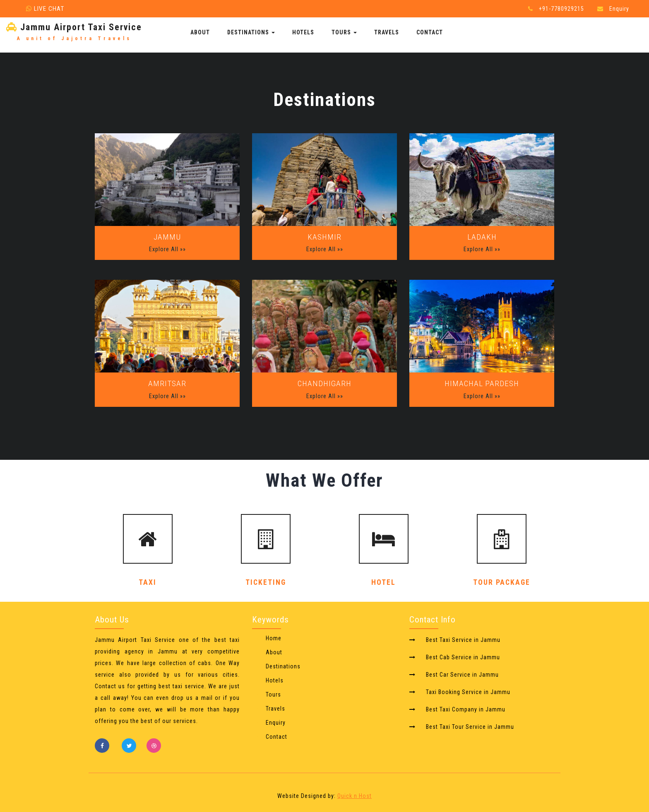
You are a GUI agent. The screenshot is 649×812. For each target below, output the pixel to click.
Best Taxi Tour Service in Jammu (470, 727)
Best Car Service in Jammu (462, 675)
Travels (387, 32)
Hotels (303, 32)
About (200, 32)
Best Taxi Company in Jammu (466, 709)
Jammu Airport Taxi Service (74, 32)
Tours (344, 32)
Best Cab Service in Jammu (463, 657)
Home (274, 638)
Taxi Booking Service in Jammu (468, 692)
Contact (430, 32)
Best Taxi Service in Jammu (463, 640)
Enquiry (619, 9)
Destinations (251, 32)
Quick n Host (355, 796)
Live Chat (45, 9)
